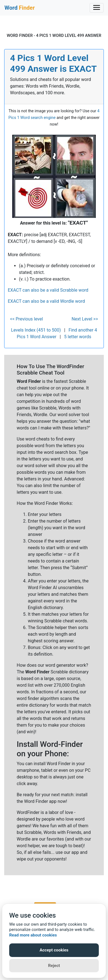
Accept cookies (54, 950)
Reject (54, 966)
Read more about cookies (33, 935)
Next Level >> (85, 319)
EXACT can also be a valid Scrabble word (48, 290)
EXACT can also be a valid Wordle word (46, 301)
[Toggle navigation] (97, 8)
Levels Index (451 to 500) (36, 330)
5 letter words (78, 337)
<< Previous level (26, 319)
